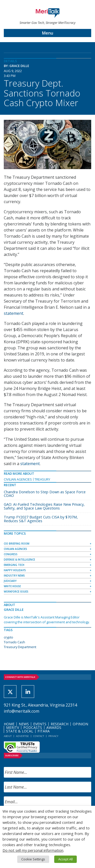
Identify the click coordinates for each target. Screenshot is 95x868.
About (8, 736)
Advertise (22, 736)
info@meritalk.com (22, 711)
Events (40, 724)
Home (9, 724)
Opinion (80, 724)
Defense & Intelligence (19, 560)
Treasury (42, 479)
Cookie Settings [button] (33, 859)
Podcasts (33, 727)
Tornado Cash (14, 642)
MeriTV (13, 727)
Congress (11, 554)
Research (60, 724)
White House (12, 586)
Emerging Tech (14, 565)
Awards (54, 727)
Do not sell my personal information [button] (33, 850)
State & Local (20, 731)
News (24, 724)
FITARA (44, 731)
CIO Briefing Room (17, 544)
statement (14, 313)
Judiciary (10, 581)
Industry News (14, 576)
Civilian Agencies (18, 479)
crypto (8, 637)
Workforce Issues (16, 592)
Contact (39, 736)
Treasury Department (20, 647)
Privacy (53, 736)
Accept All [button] (65, 859)
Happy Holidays (15, 570)
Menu (48, 33)
